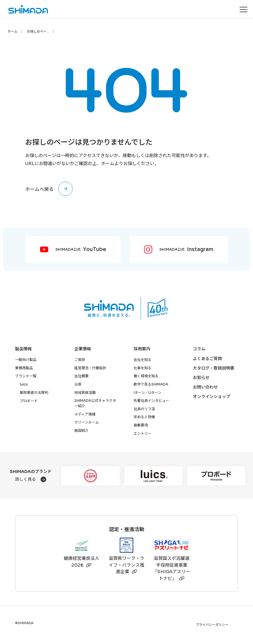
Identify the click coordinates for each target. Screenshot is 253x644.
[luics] (153, 476)
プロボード (29, 401)
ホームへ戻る (39, 189)
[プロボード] (216, 476)
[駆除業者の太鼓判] (90, 476)
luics (24, 384)
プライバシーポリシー (212, 625)
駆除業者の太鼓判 (34, 393)
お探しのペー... (38, 31)
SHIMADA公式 (81, 250)
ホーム (13, 31)
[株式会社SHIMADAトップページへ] (24, 9)
